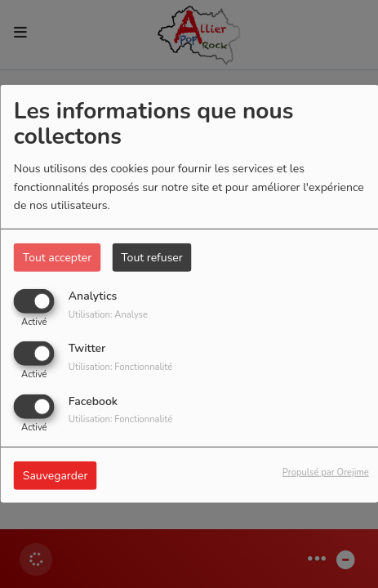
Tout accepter (57, 258)
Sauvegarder (56, 475)
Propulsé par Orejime (326, 472)
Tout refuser (152, 258)
